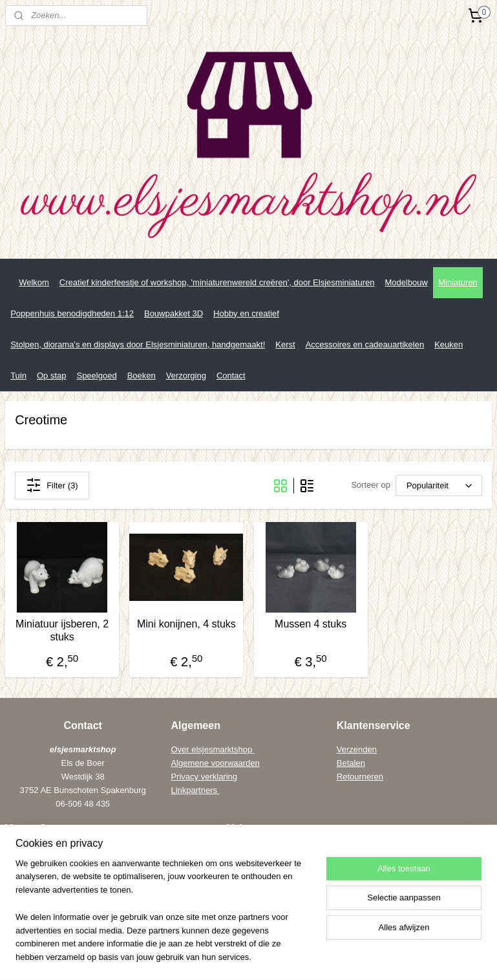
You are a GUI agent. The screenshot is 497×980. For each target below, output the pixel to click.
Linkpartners (195, 790)
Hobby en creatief (246, 313)
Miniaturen (458, 282)
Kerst (285, 344)
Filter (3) (52, 485)
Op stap (52, 376)
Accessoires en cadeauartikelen (365, 344)
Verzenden (357, 749)
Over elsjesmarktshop (212, 749)
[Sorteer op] (439, 485)
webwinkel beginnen (325, 956)
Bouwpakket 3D (174, 313)
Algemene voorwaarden (215, 763)
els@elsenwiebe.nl (65, 906)
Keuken (449, 344)
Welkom (34, 282)
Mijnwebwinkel (426, 956)
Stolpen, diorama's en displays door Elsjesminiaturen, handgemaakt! (138, 344)
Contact (231, 376)
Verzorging (186, 376)
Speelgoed (96, 376)
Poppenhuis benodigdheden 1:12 (72, 313)
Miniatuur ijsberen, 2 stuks (62, 630)
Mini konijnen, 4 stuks (186, 624)
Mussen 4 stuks (311, 624)
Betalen (351, 763)
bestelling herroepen (256, 956)
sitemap (190, 956)
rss (213, 956)
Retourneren (360, 777)
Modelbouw (406, 282)
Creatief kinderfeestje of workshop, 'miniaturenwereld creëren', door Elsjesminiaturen (217, 282)
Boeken (142, 376)
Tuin (18, 376)
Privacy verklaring (204, 777)
